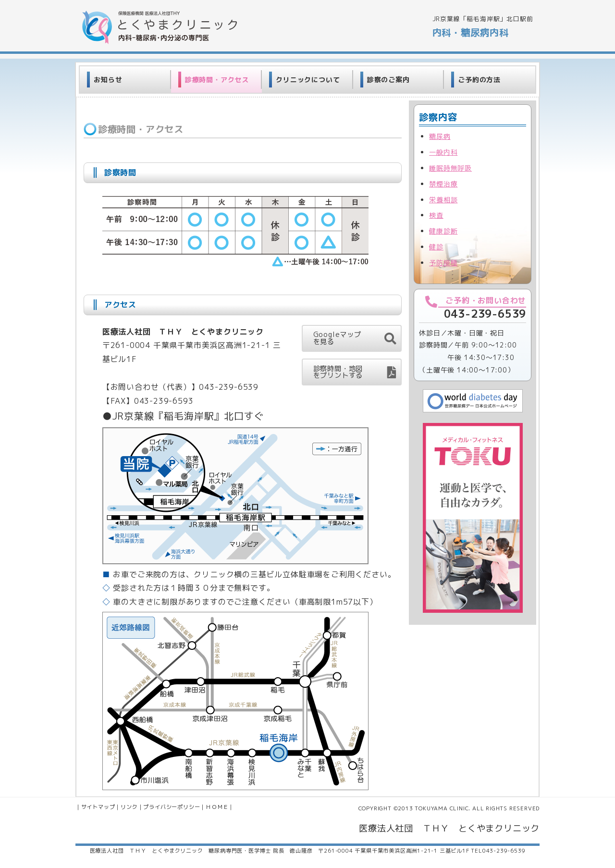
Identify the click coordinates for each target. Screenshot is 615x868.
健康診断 (443, 231)
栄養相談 (443, 200)
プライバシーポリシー (172, 807)
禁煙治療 (443, 184)
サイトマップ (98, 807)
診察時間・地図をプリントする (338, 372)
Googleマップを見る (337, 338)
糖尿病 (440, 136)
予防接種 (443, 263)
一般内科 (443, 152)
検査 (436, 215)
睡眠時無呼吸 (450, 168)
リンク (129, 807)
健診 (436, 247)
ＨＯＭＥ (217, 807)
